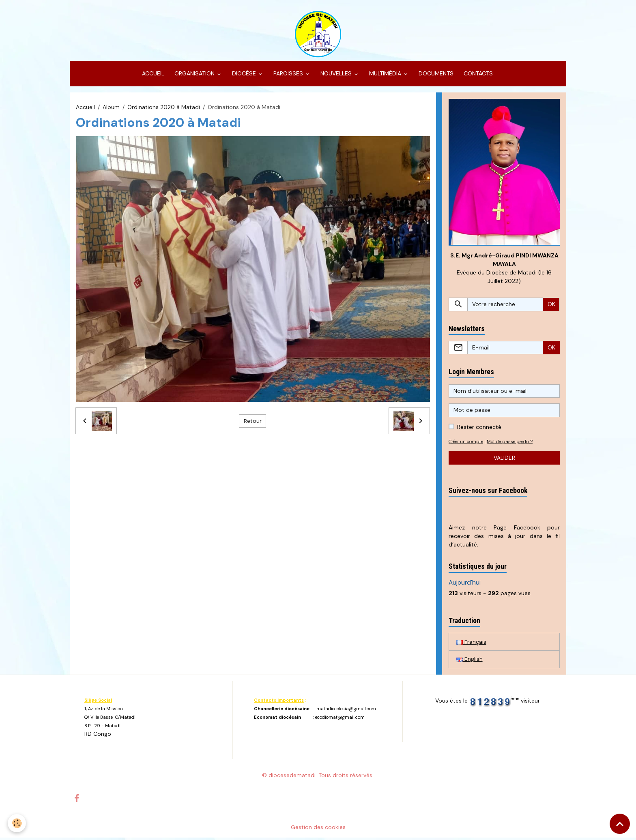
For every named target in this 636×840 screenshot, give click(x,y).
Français (471, 644)
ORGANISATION (194, 75)
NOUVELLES (336, 75)
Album (111, 109)
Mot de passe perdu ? (514, 444)
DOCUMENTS (435, 75)
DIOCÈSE (244, 75)
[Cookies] (17, 823)
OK (551, 306)
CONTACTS (477, 75)
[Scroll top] (620, 824)
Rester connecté (479, 429)
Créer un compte (467, 444)
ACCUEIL (152, 75)
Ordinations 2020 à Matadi (164, 109)
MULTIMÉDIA (385, 75)
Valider (504, 460)
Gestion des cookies (318, 829)
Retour (253, 422)
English (469, 661)
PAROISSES (288, 75)
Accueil (85, 109)
